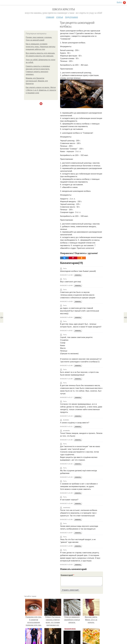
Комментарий (67, 575)
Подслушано (72, 17)
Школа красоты (63, 9)
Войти (119, 2)
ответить (78, 275)
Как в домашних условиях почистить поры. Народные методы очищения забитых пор (41, 47)
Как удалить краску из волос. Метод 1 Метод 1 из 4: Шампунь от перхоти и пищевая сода (41, 90)
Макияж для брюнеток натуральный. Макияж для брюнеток (37, 81)
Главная (50, 17)
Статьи (60, 17)
